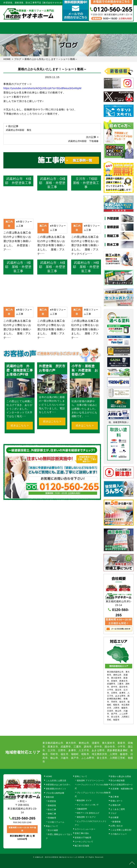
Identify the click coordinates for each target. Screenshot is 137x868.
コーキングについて (84, 842)
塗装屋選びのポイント (56, 789)
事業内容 (29, 28)
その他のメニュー (119, 834)
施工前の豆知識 (82, 846)
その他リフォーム (56, 822)
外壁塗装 (52, 801)
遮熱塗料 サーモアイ (86, 817)
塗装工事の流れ (49, 28)
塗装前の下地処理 (83, 838)
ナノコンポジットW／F (88, 805)
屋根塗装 (52, 805)
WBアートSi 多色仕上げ (88, 813)
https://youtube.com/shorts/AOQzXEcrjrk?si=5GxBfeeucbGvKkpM (42, 88)
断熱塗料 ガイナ (84, 800)
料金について (68, 28)
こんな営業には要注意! (121, 830)
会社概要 (108, 28)
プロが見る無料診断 (55, 793)
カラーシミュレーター (85, 829)
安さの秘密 (53, 830)
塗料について (81, 776)
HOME (10, 28)
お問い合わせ (117, 826)
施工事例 (88, 28)
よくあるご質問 (118, 809)
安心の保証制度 (118, 780)
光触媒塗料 (82, 809)
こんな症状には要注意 (56, 780)
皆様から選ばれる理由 (121, 776)
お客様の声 (116, 805)
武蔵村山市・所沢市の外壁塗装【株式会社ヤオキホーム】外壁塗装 (60, 857)
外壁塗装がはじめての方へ (58, 785)
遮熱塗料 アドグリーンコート (91, 780)
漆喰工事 (52, 814)
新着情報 (116, 822)
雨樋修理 (52, 818)
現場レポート (117, 801)
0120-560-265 (24, 818)
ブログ (114, 813)
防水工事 (52, 810)
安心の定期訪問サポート (122, 785)
